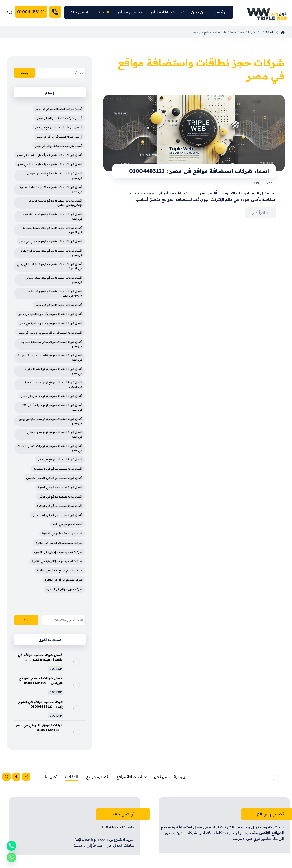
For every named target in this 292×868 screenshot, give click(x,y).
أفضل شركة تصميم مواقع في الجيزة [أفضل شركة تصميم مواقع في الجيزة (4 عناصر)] (60, 487)
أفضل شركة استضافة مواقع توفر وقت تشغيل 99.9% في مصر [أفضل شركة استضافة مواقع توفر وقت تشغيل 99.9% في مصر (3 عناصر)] (50, 448)
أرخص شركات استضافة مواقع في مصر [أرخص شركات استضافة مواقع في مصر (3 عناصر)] (58, 127)
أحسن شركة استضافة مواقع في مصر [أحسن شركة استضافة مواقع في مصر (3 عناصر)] (60, 118)
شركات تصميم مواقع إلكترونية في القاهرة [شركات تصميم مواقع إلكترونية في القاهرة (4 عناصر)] (57, 561)
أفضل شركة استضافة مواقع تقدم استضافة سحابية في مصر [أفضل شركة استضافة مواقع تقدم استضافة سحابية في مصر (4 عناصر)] (52, 344)
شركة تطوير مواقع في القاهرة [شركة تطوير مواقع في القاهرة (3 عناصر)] (64, 589)
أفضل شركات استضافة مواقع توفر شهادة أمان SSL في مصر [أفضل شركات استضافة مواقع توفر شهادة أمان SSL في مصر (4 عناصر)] (51, 253)
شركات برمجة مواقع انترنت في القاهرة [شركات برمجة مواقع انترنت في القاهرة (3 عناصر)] (59, 543)
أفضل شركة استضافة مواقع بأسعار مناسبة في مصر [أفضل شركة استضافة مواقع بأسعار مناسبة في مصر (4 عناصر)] (51, 323)
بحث (24, 73)
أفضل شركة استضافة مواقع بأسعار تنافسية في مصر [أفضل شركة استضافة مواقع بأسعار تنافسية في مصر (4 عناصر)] (50, 314)
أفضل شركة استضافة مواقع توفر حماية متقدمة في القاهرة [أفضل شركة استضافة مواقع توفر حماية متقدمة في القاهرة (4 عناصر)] (53, 385)
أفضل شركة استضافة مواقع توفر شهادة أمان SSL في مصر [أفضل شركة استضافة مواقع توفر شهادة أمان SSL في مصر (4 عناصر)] (52, 407)
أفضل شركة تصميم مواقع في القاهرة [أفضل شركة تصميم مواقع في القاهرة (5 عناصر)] (60, 506)
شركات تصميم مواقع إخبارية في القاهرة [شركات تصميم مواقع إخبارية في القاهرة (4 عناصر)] (58, 552)
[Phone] (11, 846)
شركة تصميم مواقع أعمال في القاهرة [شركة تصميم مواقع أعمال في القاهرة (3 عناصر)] (59, 570)
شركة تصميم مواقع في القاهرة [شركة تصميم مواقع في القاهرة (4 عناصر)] (63, 580)
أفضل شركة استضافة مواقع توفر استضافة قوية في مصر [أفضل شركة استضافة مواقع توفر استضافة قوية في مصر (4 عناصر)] (54, 371)
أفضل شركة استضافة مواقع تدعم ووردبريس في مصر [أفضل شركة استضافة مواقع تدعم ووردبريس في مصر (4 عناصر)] (50, 333)
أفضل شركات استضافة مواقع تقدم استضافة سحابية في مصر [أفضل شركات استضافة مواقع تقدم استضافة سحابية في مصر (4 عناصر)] (51, 189)
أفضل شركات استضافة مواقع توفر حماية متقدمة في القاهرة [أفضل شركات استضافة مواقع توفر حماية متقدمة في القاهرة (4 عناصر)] (52, 230)
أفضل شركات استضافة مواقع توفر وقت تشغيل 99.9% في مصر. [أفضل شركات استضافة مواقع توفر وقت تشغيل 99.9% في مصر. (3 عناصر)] (54, 293)
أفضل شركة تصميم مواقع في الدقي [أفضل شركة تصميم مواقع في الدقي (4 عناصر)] (60, 497)
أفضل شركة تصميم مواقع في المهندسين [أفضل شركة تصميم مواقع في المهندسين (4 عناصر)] (57, 515)
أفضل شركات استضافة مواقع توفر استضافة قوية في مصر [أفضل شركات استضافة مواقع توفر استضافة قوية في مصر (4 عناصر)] (53, 216)
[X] (7, 777)
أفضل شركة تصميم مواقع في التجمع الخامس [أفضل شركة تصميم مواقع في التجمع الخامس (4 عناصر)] (54, 478)
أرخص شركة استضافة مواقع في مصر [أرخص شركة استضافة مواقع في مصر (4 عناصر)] (59, 137)
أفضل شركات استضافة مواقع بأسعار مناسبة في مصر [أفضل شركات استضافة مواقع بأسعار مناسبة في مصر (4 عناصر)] (50, 164)
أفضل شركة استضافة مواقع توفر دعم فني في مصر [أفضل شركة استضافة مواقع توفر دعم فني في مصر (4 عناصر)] (52, 396)
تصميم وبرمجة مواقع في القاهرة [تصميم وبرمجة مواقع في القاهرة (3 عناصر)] (62, 533)
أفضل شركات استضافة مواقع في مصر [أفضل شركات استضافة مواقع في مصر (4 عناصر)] (59, 305)
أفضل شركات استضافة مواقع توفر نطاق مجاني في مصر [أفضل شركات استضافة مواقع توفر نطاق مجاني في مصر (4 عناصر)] (54, 280)
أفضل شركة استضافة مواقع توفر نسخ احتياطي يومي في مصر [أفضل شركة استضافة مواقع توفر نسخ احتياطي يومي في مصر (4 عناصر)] (50, 421)
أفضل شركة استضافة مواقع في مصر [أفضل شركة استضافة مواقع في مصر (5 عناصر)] (60, 459)
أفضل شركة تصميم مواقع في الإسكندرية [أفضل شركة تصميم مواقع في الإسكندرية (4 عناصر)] (58, 469)
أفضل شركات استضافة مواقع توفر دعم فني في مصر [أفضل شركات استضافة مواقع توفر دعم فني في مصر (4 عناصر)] (51, 241)
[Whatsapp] (11, 857)
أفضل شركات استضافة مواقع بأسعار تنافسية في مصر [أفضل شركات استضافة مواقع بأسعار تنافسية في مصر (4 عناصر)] (49, 155)
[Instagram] (26, 777)
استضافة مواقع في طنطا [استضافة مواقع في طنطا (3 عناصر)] (67, 524)
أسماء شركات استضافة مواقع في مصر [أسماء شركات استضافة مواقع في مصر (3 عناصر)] (59, 146)
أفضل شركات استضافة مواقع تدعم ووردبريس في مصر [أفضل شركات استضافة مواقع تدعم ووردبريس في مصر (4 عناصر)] (55, 176)
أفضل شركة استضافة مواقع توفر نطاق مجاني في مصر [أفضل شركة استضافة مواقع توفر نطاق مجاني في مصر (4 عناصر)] (55, 434)
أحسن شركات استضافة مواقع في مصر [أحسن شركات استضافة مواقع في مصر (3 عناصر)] (59, 109)
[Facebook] (16, 777)
